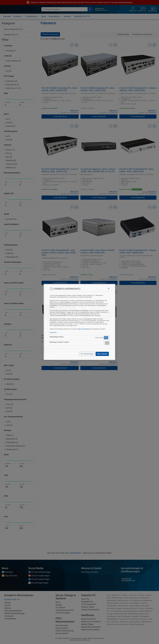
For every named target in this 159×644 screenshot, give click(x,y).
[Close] (109, 288)
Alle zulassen (102, 354)
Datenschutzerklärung (84, 329)
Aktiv (106, 338)
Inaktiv (107, 343)
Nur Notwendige (87, 354)
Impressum (53, 332)
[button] (107, 338)
